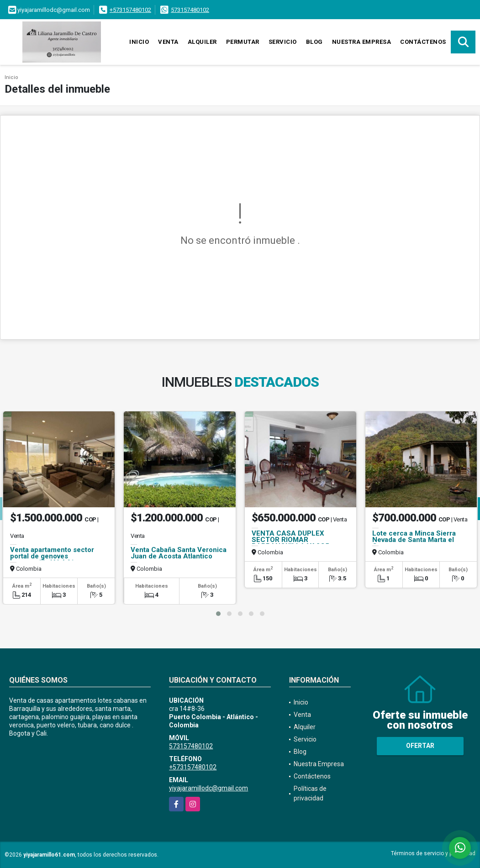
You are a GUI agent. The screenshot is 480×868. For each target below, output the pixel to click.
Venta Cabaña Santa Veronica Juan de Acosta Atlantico (179, 553)
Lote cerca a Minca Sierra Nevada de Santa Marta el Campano (414, 540)
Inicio (139, 42)
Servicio (283, 42)
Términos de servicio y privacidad (433, 853)
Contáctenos (423, 42)
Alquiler (202, 42)
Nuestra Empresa (362, 42)
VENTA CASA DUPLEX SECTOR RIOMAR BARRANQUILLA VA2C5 (290, 540)
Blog (314, 42)
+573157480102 (130, 10)
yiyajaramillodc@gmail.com (208, 788)
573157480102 (190, 10)
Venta (168, 42)
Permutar (243, 42)
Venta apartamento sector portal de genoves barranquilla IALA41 (52, 556)
